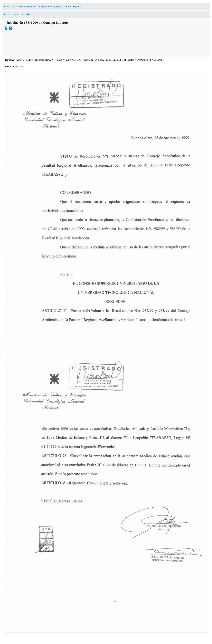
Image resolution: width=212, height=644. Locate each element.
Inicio (7, 7)
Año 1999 (26, 14)
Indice (15, 14)
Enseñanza (18, 7)
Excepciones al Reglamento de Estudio (45, 7)
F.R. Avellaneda (73, 7)
